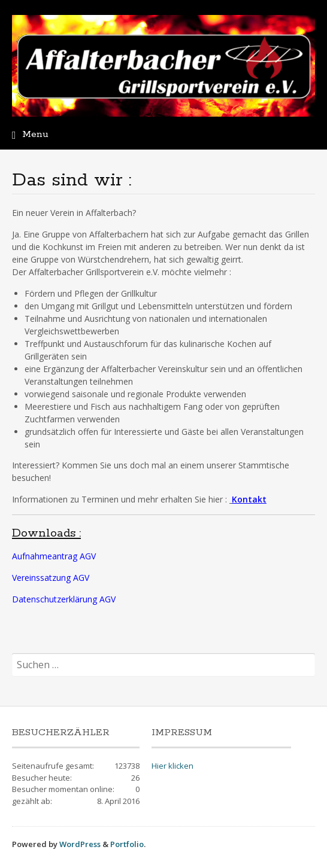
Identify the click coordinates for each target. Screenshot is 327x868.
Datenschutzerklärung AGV (64, 599)
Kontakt (249, 499)
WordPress (80, 844)
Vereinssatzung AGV (51, 578)
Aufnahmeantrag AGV (54, 556)
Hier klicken (172, 766)
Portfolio (127, 844)
